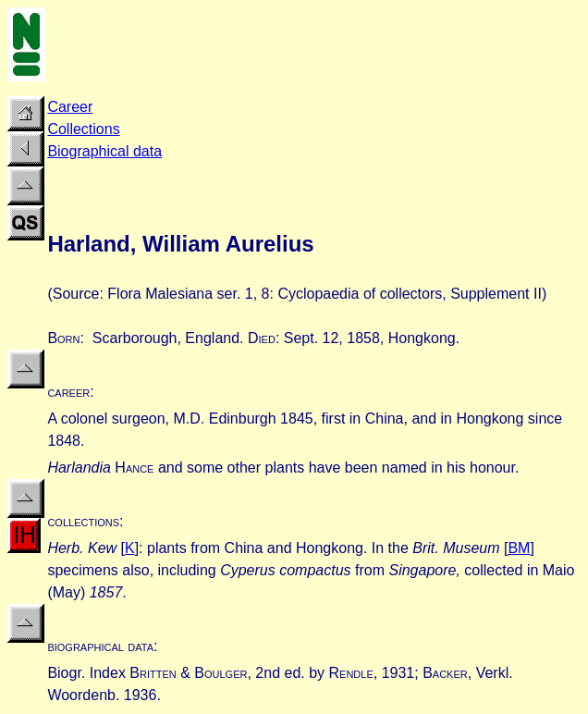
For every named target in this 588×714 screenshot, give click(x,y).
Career (70, 107)
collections (83, 521)
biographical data (100, 646)
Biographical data (104, 151)
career (68, 392)
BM (519, 548)
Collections (83, 129)
